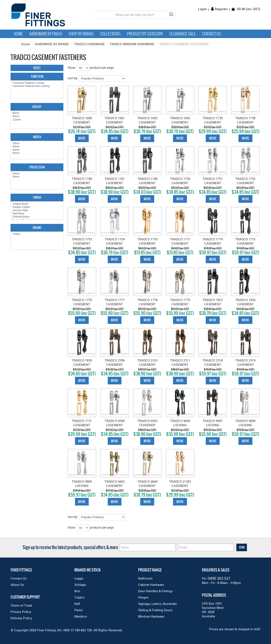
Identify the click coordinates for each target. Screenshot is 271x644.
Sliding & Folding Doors (155, 610)
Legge (79, 578)
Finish (37, 197)
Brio (77, 591)
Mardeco (81, 616)
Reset (37, 68)
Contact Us (211, 34)
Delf (77, 604)
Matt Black (37, 214)
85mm (37, 113)
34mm (37, 177)
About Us (17, 585)
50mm (37, 150)
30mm (37, 174)
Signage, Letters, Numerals (157, 604)
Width (37, 137)
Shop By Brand (81, 34)
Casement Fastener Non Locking (37, 86)
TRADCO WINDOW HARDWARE (132, 44)
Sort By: (73, 78)
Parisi (78, 610)
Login (203, 9)
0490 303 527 (219, 578)
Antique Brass (37, 204)
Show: (72, 68)
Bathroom (145, 578)
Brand (37, 228)
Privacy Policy (21, 612)
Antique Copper (37, 207)
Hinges (143, 597)
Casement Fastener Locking (37, 83)
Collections (110, 34)
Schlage (80, 585)
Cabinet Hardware (151, 585)
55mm (37, 153)
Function (37, 76)
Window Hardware (151, 616)
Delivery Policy (21, 618)
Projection (37, 167)
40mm (37, 147)
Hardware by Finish (46, 34)
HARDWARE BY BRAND (52, 44)
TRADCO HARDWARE (89, 44)
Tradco (37, 234)
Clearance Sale (182, 34)
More (82, 138)
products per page (102, 68)
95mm (37, 116)
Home (18, 34)
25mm (37, 143)
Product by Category (145, 34)
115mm (37, 120)
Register (221, 9)
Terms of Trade (21, 605)
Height (37, 107)
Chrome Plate (37, 210)
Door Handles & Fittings (155, 591)
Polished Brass (37, 217)
